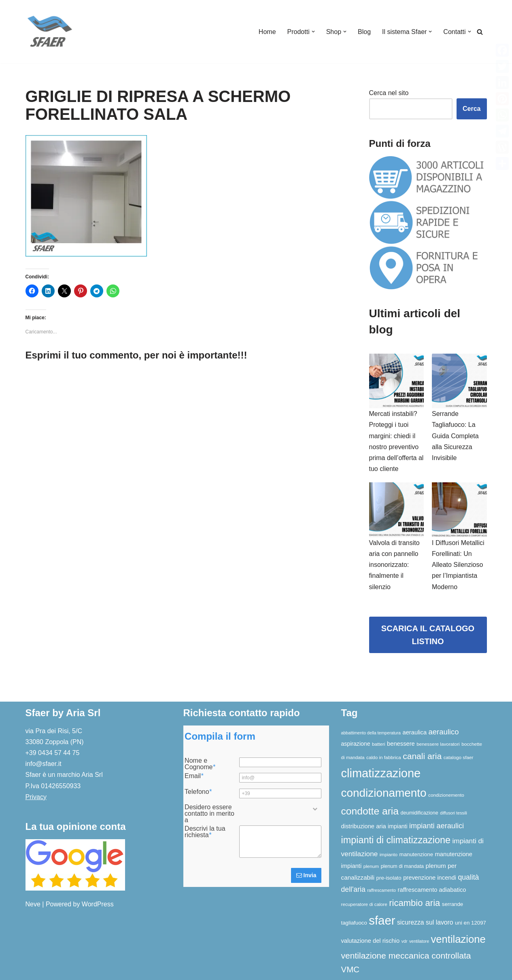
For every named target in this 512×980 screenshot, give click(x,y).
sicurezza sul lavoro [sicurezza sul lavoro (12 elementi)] (425, 922)
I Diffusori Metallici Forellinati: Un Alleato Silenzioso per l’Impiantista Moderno (458, 565)
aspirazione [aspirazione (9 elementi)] (356, 744)
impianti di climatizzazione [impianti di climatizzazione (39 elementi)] (396, 840)
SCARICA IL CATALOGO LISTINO (428, 635)
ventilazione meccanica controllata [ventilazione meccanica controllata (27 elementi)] (406, 956)
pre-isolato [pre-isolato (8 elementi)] (389, 878)
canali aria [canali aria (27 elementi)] (422, 756)
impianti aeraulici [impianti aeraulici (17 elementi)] (437, 826)
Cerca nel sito (389, 93)
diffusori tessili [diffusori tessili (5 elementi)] (454, 813)
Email (194, 776)
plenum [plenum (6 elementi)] (371, 866)
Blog (364, 32)
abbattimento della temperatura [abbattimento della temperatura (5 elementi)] (371, 733)
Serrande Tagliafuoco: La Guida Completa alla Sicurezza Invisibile (455, 436)
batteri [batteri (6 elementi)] (379, 744)
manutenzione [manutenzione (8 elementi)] (416, 854)
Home (267, 32)
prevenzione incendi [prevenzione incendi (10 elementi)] (430, 878)
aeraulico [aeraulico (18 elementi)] (444, 732)
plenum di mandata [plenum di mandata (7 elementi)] (402, 866)
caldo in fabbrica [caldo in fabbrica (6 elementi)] (384, 757)
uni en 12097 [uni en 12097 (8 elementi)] (471, 923)
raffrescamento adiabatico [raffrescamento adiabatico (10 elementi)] (432, 890)
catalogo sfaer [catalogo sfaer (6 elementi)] (459, 757)
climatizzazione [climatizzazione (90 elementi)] (381, 773)
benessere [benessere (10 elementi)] (401, 744)
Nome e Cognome (200, 764)
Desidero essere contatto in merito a (209, 814)
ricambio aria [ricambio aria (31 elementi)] (414, 903)
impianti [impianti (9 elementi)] (398, 826)
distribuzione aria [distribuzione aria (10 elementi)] (364, 826)
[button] (313, 32)
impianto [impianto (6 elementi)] (389, 854)
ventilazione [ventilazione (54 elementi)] (458, 939)
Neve (33, 904)
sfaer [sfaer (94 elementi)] (382, 920)
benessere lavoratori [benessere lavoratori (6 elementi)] (438, 744)
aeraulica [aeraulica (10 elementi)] (414, 732)
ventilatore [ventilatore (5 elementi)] (419, 941)
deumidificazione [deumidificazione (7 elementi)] (420, 813)
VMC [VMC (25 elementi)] (350, 969)
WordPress (98, 904)
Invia (306, 875)
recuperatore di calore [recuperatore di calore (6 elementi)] (364, 904)
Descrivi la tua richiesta (205, 832)
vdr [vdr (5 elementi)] (405, 941)
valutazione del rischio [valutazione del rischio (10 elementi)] (371, 941)
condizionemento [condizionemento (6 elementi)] (446, 795)
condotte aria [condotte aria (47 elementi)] (370, 811)
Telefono (198, 792)
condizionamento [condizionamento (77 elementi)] (384, 793)
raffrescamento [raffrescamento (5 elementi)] (381, 890)
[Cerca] (480, 32)
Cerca (472, 109)
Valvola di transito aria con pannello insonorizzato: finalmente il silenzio (394, 565)
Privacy (36, 797)
